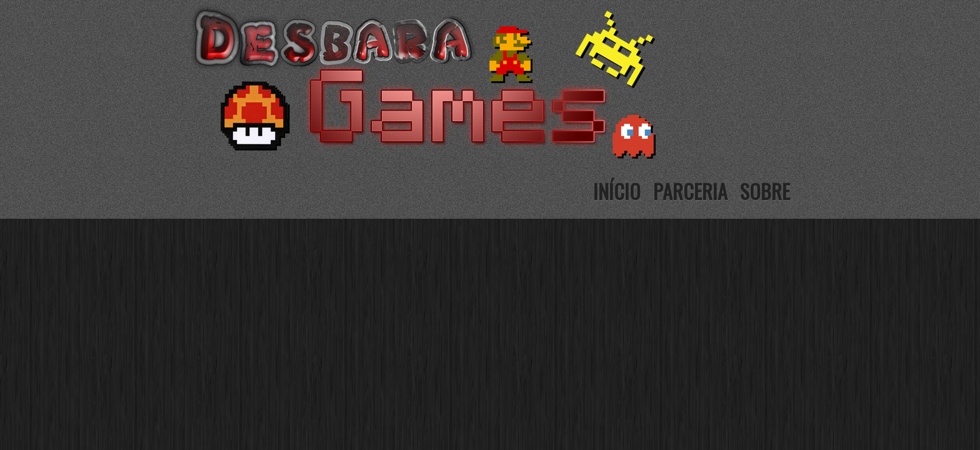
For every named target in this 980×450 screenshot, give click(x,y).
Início (617, 191)
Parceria (690, 191)
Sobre (765, 191)
